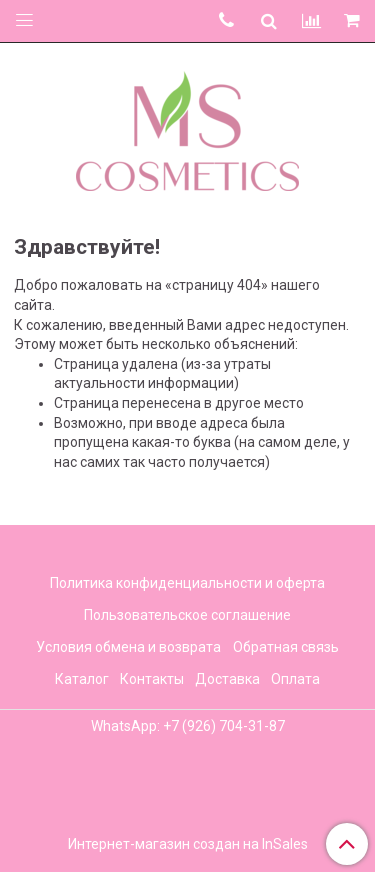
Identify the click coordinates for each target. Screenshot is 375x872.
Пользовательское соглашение (187, 615)
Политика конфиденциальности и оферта (187, 583)
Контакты (152, 679)
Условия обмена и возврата (128, 647)
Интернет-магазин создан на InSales (188, 844)
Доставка (227, 679)
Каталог (82, 679)
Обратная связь (286, 647)
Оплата (295, 679)
